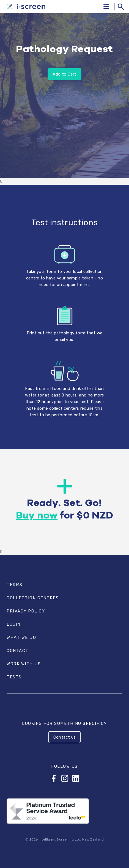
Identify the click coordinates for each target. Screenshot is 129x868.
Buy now (37, 516)
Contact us (65, 737)
